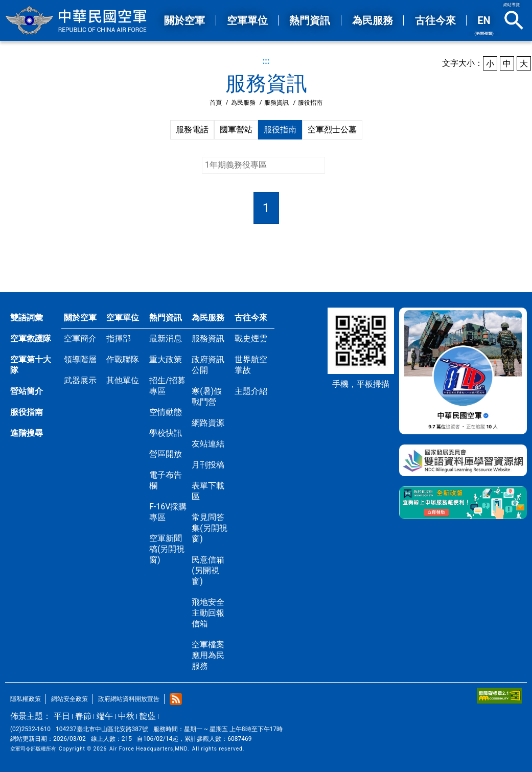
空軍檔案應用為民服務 (208, 655)
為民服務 (243, 103)
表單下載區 (208, 491)
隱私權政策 (26, 699)
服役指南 (280, 130)
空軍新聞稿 (167, 549)
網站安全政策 (70, 699)
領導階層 (80, 359)
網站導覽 (512, 5)
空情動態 (166, 412)
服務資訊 (276, 103)
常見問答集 (209, 528)
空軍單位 (123, 318)
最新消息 (166, 338)
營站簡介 (27, 391)
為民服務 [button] (373, 20)
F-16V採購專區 (168, 512)
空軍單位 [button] (247, 20)
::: (266, 61)
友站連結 (208, 444)
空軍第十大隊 (31, 365)
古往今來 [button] (435, 20)
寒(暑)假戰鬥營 (207, 396)
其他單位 (123, 380)
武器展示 (80, 380)
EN (484, 25)
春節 (83, 716)
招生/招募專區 (167, 386)
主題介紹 (251, 391)
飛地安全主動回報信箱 (208, 613)
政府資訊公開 (208, 365)
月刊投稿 (208, 465)
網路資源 (208, 423)
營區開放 (166, 454)
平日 (62, 716)
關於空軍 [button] (184, 20)
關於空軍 (80, 318)
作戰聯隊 (123, 359)
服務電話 (192, 130)
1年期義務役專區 (236, 165)
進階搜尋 (27, 433)
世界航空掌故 (251, 365)
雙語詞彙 (27, 318)
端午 (105, 716)
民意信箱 (208, 570)
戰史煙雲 (251, 338)
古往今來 (251, 318)
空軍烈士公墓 (332, 130)
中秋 (126, 716)
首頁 (216, 103)
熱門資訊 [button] (310, 20)
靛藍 (148, 716)
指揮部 (119, 338)
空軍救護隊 (31, 338)
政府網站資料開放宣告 (129, 699)
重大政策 (166, 359)
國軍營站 (236, 130)
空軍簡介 (80, 338)
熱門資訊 (166, 318)
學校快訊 (166, 433)
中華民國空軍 (77, 20)
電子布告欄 (166, 480)
